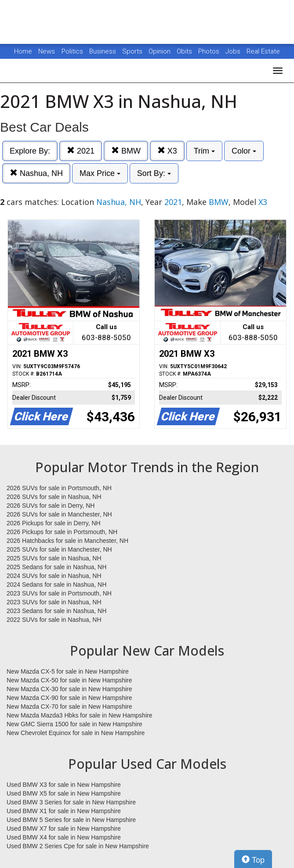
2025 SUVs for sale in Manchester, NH (59, 549)
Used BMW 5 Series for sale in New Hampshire (71, 820)
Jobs (234, 51)
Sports (133, 51)
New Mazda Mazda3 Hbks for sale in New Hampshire (79, 715)
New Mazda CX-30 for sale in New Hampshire (69, 689)
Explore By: (30, 151)
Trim (204, 151)
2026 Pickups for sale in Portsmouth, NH (62, 532)
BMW (126, 151)
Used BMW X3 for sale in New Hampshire (64, 785)
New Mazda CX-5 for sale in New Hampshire (68, 671)
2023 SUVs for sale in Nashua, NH (54, 602)
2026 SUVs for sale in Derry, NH (51, 506)
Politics (72, 51)
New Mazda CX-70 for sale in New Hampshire (69, 707)
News (47, 51)
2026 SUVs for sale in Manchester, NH (59, 514)
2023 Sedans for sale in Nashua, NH (56, 611)
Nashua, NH (36, 173)
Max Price (100, 173)
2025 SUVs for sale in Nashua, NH (54, 558)
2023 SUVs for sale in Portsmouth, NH (59, 593)
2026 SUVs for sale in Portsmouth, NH (59, 488)
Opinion (160, 51)
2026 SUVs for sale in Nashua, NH (54, 497)
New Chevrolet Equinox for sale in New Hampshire (76, 733)
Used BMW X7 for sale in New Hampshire (64, 829)
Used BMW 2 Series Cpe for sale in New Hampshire (78, 846)
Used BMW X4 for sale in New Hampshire (64, 837)
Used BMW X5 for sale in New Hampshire (64, 793)
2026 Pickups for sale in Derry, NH (54, 523)
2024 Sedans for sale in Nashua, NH (56, 585)
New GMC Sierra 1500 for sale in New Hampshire (74, 724)
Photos (210, 51)
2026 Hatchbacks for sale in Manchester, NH (67, 541)
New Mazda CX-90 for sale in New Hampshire (69, 698)
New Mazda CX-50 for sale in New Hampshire (69, 680)
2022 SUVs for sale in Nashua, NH (54, 620)
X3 (167, 151)
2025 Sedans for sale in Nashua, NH (56, 567)
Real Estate (263, 51)
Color (244, 151)
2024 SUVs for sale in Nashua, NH (54, 576)
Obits (185, 51)
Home (23, 51)
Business (103, 51)
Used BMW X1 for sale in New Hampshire (64, 811)
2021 (81, 151)
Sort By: (154, 173)
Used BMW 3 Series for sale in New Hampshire (71, 802)
